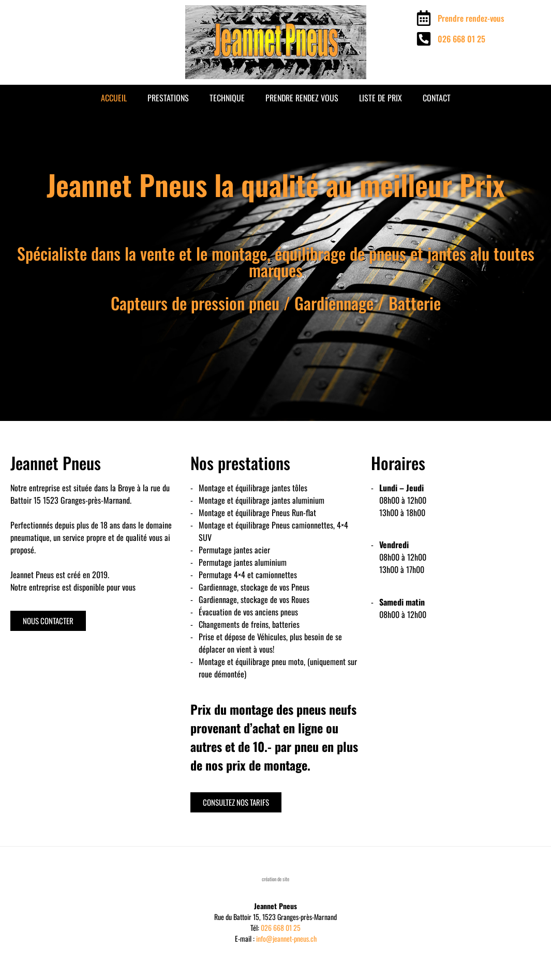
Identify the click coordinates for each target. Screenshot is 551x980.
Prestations (168, 98)
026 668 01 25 (281, 928)
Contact (437, 98)
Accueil (114, 98)
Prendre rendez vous (302, 98)
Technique (227, 98)
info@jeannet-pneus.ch (286, 938)
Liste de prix (381, 98)
